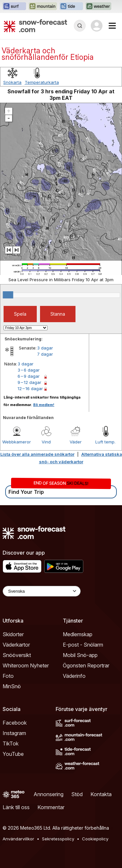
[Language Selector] (42, 591)
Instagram (14, 733)
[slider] (8, 295)
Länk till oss (16, 807)
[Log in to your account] (97, 26)
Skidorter (13, 634)
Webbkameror (17, 442)
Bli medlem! (44, 405)
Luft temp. (105, 442)
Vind (46, 442)
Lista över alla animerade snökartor (37, 454)
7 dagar (45, 354)
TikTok (11, 743)
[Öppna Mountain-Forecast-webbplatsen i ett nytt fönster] (43, 7)
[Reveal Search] (80, 26)
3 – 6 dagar (29, 370)
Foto (8, 676)
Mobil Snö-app (80, 655)
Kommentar (51, 807)
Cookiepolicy (95, 839)
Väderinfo (74, 676)
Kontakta (101, 794)
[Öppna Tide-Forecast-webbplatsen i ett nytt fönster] (71, 7)
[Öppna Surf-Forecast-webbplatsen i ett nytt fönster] (14, 7)
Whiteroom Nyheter (26, 665)
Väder (76, 442)
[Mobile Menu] (112, 26)
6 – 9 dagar (29, 376)
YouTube (13, 754)
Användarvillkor (18, 839)
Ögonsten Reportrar (86, 665)
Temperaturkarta (42, 82)
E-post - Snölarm (83, 645)
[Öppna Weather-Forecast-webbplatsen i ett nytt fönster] (98, 7)
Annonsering (48, 794)
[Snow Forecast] (35, 26)
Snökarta (12, 82)
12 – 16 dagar (30, 388)
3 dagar (45, 348)
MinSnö (12, 686)
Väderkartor (16, 645)
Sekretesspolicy (58, 839)
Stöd (77, 794)
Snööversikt (17, 655)
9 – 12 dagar (29, 382)
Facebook (15, 723)
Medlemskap (78, 634)
